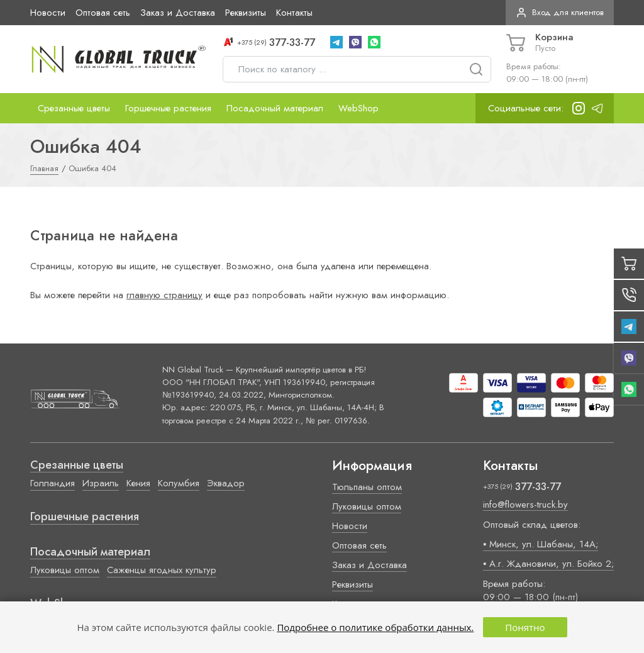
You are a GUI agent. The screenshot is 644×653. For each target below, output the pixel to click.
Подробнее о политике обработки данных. (375, 627)
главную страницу (164, 295)
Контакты (294, 13)
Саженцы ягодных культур (162, 570)
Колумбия (179, 483)
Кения (138, 483)
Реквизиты (246, 13)
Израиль (101, 483)
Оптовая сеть (103, 13)
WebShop (358, 108)
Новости (48, 13)
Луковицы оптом (65, 570)
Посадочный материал (275, 108)
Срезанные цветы (74, 108)
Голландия (53, 483)
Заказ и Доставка (178, 13)
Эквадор (226, 483)
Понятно (525, 627)
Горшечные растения (168, 108)
